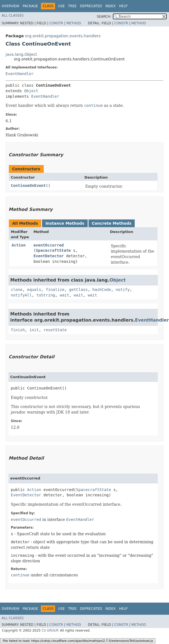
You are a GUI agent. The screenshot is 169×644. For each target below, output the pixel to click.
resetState (55, 330)
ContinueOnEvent (28, 185)
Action (19, 245)
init (34, 330)
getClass (78, 290)
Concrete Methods (112, 223)
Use (61, 6)
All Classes (13, 15)
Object (31, 91)
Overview (11, 6)
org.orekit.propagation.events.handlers (63, 36)
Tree (72, 6)
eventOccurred (49, 245)
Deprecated (91, 6)
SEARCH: (104, 17)
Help (123, 6)
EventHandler (19, 74)
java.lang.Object (21, 54)
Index (111, 6)
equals (34, 290)
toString (46, 295)
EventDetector (49, 256)
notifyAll (21, 295)
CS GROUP (50, 630)
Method (74, 23)
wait (64, 295)
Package (30, 6)
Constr (56, 23)
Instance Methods (65, 223)
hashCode (102, 290)
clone (17, 290)
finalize (55, 290)
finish (18, 330)
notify (123, 290)
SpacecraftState (53, 250)
